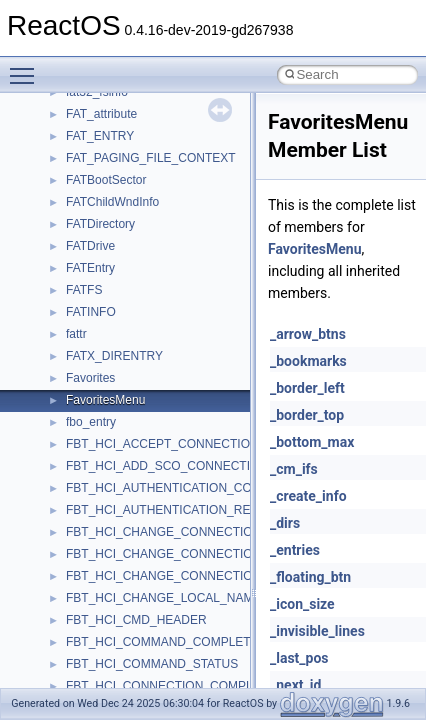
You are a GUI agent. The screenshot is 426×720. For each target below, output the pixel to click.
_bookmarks (308, 361)
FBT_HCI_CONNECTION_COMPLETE (171, 686)
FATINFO (91, 312)
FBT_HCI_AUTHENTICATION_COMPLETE (183, 488)
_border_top (307, 415)
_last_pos (299, 658)
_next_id (295, 685)
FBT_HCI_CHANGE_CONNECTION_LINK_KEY (195, 532)
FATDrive (90, 246)
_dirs (285, 523)
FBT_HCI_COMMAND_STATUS (152, 664)
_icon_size (302, 604)
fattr (76, 334)
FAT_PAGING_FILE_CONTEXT (151, 158)
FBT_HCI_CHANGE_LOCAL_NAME (163, 598)
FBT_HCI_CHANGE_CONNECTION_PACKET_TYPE (209, 576)
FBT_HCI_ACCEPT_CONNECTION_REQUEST (194, 444)
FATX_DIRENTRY (114, 356)
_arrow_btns (308, 334)
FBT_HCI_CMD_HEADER (136, 620)
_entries (295, 550)
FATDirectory (100, 224)
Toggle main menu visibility (27, 67)
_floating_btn (310, 577)
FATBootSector (106, 180)
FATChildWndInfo (112, 202)
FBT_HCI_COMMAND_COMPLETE (162, 642)
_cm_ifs (294, 469)
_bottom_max (312, 442)
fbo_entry (91, 422)
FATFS (84, 290)
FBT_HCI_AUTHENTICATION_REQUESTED (187, 510)
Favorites (90, 378)
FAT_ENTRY (100, 136)
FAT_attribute (101, 114)
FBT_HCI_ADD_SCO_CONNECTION (167, 466)
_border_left (307, 388)
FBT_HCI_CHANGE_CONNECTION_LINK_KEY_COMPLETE (232, 554)
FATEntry (90, 268)
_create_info (308, 496)
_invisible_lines (317, 631)
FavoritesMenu (105, 400)
